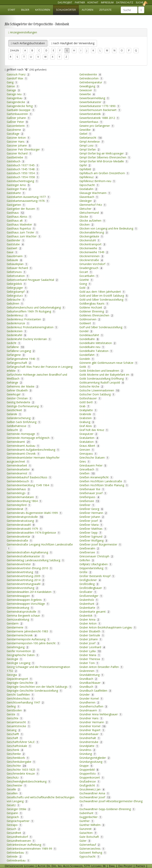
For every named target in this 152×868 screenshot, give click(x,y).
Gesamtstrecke (19, 725)
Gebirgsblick (17, 282)
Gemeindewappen (21, 594)
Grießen (88, 472)
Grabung (87, 421)
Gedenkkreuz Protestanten (26, 318)
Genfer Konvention (21, 650)
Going (86, 282)
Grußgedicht (90, 784)
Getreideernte (91, 73)
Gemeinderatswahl (21, 523)
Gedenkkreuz (18, 314)
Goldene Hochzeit (93, 306)
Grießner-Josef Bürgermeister (101, 543)
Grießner (87, 504)
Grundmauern (91, 709)
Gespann (15, 812)
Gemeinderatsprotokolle (25, 515)
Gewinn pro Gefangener (97, 124)
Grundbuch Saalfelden (96, 689)
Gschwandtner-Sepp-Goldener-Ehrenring (108, 808)
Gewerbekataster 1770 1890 (100, 105)
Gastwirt (15, 247)
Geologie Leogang (21, 662)
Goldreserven (90, 318)
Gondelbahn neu (92, 346)
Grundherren (90, 701)
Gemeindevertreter (21, 563)
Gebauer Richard (20, 267)
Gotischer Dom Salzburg (97, 393)
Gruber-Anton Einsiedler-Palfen (102, 665)
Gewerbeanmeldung (95, 97)
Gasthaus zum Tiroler (23, 231)
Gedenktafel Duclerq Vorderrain (29, 338)
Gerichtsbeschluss (21, 697)
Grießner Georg (92, 507)
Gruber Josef (90, 642)
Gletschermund (92, 211)
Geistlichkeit (17, 409)
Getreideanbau (19, 859)
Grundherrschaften (94, 705)
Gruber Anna (90, 618)
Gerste (13, 713)
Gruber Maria (90, 654)
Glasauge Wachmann (95, 191)
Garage (14, 89)
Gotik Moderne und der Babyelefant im (107, 373)
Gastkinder (16, 239)
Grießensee (90, 500)
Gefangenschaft (19, 361)
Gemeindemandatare (23, 496)
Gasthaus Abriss (19, 215)
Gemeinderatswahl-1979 (25, 527)
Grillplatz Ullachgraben (96, 563)
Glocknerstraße (92, 259)
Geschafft (15, 733)
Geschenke (16, 752)
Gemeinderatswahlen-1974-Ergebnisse (34, 531)
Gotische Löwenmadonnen (100, 389)
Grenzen (87, 448)
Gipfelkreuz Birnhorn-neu (98, 180)
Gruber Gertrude (92, 634)
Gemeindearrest (19, 472)
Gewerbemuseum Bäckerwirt (100, 109)
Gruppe (86, 764)
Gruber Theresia (92, 658)
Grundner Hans (91, 717)
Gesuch (14, 827)
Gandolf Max (17, 77)
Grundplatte (89, 744)
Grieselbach (89, 468)
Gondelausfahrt (92, 334)
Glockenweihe (91, 247)
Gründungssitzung (93, 760)
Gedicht (14, 342)
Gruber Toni (89, 662)
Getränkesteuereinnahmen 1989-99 (32, 847)
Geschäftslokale (19, 744)
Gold (85, 286)
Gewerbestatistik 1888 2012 (100, 116)
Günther (87, 820)
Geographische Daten (23, 654)
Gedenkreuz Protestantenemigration (33, 326)
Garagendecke (18, 101)
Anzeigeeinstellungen (23, 32)
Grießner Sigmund (93, 535)
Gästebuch (16, 160)
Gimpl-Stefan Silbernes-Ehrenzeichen (105, 156)
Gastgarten (16, 203)
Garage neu (17, 93)
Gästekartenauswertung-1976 (28, 199)
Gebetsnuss (17, 270)
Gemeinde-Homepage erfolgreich (31, 436)
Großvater (88, 590)
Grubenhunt (89, 602)
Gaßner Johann (19, 116)
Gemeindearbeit (19, 464)
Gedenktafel (17, 334)
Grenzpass (89, 452)
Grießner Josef (91, 519)
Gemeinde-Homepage (23, 432)
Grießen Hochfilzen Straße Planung (104, 484)
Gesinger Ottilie (19, 808)
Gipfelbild (88, 168)
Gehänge (15, 381)
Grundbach (89, 677)
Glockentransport (93, 243)
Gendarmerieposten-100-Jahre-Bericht (34, 642)
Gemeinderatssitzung (23, 519)
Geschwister (17, 784)
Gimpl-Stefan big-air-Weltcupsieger (104, 152)
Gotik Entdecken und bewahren (102, 369)
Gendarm (15, 622)
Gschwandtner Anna (95, 792)
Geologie (15, 658)
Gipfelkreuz (89, 176)
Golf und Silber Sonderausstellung (103, 326)
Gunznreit (88, 827)
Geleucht (15, 428)
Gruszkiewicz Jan (92, 788)
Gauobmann (17, 255)
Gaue (13, 251)
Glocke (86, 215)
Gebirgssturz (17, 294)
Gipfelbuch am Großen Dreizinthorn (105, 172)
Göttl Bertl (88, 401)
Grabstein (88, 417)
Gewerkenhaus (91, 120)
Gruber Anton (90, 622)
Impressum (107, 2)
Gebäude (15, 259)
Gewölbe (87, 128)
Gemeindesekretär (21, 535)
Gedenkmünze (18, 322)
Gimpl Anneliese (92, 140)
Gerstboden (17, 709)
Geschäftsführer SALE (23, 741)
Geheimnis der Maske (23, 385)
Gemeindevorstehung (23, 586)
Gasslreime (16, 128)
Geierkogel (16, 393)
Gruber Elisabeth (92, 630)
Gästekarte (16, 191)
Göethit (87, 278)
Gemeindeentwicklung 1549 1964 (30, 484)
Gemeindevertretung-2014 (26, 579)
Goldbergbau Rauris (94, 302)
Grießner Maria (91, 523)
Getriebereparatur (93, 81)
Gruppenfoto (90, 772)
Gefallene (16, 346)
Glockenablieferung (94, 231)
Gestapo (15, 823)
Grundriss (88, 748)
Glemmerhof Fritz (93, 203)
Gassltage (16, 132)
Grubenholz (89, 598)
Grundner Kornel (93, 725)
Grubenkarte (90, 606)
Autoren (87, 10)
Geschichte (17, 764)
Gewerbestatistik (93, 112)
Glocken (87, 223)
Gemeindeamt (19, 440)
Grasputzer (89, 432)
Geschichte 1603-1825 (23, 768)
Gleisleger (88, 199)
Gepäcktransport (20, 677)
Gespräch (15, 816)
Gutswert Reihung (93, 851)
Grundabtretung (92, 673)
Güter (85, 839)
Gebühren (15, 302)
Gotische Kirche (92, 385)
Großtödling (89, 583)
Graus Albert (90, 444)
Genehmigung (18, 646)
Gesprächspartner (21, 820)
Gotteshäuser (91, 397)
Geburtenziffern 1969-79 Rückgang (31, 310)
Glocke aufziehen (93, 219)
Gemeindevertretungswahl (26, 583)
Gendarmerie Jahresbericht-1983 (30, 630)
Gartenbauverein (20, 112)
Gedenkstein (17, 330)
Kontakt (93, 2)
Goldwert (88, 322)
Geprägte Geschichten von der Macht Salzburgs (40, 685)
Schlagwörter (66, 10)
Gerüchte (15, 717)
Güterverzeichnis (92, 847)
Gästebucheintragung (23, 180)
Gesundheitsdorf (20, 835)
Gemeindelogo (19, 492)
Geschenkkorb (18, 756)
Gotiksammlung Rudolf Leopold (102, 381)
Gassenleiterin (18, 124)
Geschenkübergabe (21, 760)
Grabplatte (89, 409)
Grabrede (88, 413)
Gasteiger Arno (19, 184)
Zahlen (14, 50)
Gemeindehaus (19, 488)
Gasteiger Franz (19, 188)
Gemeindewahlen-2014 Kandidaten (32, 590)
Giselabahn (89, 188)
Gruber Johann (91, 638)
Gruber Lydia (91, 650)
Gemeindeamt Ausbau (23, 444)
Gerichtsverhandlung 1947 (26, 701)
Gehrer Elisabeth (20, 389)
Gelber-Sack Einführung (24, 421)
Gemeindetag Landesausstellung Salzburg (36, 559)
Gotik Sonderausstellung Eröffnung (104, 377)
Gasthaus (16, 211)
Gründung (88, 752)
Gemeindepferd (19, 504)
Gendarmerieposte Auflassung (29, 638)
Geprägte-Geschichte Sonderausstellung (35, 689)
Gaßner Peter (18, 120)
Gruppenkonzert (92, 776)
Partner (80, 2)
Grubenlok (88, 614)
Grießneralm (90, 547)
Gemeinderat (18, 507)
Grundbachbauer (92, 681)
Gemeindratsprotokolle (24, 610)
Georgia (14, 673)
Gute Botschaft (92, 835)
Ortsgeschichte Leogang (144, 3)
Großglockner (91, 579)
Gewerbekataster (93, 101)
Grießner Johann (92, 515)
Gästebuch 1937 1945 (23, 164)
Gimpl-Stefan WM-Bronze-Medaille (104, 160)
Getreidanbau (18, 851)
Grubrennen (89, 669)
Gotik (85, 365)
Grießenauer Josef (93, 492)
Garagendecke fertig (22, 105)
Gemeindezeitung (20, 606)
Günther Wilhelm (92, 823)
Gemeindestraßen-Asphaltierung (30, 551)
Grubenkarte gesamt (95, 610)
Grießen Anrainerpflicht (96, 476)
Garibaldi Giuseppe (21, 109)
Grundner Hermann (94, 721)
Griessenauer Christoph (97, 555)
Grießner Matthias (93, 527)
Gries (85, 460)
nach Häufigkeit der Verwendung (73, 43)
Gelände (14, 413)
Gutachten (88, 831)
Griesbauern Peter (93, 464)
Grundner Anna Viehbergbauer (101, 713)
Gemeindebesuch (20, 480)
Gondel (86, 330)
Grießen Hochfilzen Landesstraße (103, 480)
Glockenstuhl (90, 239)
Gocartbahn (89, 274)
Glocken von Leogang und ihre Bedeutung (109, 227)
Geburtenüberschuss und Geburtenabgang (36, 306)
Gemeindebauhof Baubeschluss (29, 476)
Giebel (86, 132)
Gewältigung (90, 85)
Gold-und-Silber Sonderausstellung (104, 298)
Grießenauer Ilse (92, 488)
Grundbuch (89, 685)
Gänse (13, 85)
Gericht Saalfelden (21, 693)
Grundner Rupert (92, 729)
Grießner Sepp (91, 531)
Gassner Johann (19, 144)
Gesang (14, 729)
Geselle (14, 788)
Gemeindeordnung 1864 (25, 500)
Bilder (25, 10)
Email (112, 866)
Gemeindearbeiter (21, 468)
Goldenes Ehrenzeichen (97, 314)
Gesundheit (16, 831)
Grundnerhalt (90, 737)
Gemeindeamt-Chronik (24, 452)
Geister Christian (20, 397)
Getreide (15, 855)
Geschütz (15, 776)
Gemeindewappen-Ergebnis (27, 598)
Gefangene (16, 353)
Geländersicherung (21, 417)
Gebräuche (16, 298)
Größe (86, 571)
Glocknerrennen (92, 255)
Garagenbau (17, 97)
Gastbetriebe (17, 156)
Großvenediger (91, 594)
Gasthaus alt (17, 219)
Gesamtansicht (19, 721)
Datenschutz (125, 2)
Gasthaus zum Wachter (24, 235)
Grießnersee (90, 551)
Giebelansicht (91, 136)
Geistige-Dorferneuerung (25, 405)
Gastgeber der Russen (23, 207)
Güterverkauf (90, 843)
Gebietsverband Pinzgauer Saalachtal (33, 278)
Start (11, 10)
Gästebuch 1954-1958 (23, 176)
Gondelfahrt (89, 353)
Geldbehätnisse (19, 425)
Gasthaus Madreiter (22, 223)
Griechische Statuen (95, 456)
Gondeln (87, 357)
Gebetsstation (18, 274)
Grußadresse (90, 780)
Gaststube (16, 243)
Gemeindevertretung (23, 571)
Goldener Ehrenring (94, 310)
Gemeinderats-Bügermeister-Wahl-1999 (35, 511)
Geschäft (15, 737)
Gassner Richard (20, 152)
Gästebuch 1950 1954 (23, 172)
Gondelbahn (90, 338)
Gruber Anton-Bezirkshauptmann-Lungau (108, 626)
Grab (85, 405)
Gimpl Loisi (89, 144)
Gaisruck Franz (19, 73)
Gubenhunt (89, 812)
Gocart (86, 270)
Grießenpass (90, 496)
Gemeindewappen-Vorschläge (28, 602)
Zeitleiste (105, 10)
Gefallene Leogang (21, 349)
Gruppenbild (89, 768)
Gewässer (88, 89)
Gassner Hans (18, 140)
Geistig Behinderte (21, 401)
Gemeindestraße (20, 539)
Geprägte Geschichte (23, 681)
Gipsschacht (90, 184)
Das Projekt (65, 2)
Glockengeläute (92, 235)
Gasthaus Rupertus (21, 227)
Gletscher (88, 207)
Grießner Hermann (94, 511)
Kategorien (43, 10)
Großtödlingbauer (93, 586)
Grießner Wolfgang (94, 539)
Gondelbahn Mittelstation (98, 342)
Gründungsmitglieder (95, 756)
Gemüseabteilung (20, 618)
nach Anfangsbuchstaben (28, 43)
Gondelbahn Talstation (96, 349)
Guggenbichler (91, 816)
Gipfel (85, 164)
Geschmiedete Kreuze (23, 772)
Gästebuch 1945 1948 (23, 168)
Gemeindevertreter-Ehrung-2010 (30, 567)
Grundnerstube (91, 741)
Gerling (14, 705)
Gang (13, 81)
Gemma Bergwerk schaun (26, 614)
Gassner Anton (19, 136)
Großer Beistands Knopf (97, 575)
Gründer (87, 693)
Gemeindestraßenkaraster (26, 555)
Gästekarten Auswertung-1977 (29, 195)
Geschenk (15, 748)
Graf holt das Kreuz (94, 428)
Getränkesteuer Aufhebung (26, 843)
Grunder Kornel (92, 697)
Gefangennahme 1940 (23, 357)
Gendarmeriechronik (22, 634)
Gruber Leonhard (93, 646)
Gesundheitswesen (21, 839)
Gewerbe (88, 93)
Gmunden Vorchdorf (95, 263)
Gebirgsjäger (17, 286)
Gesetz (14, 804)
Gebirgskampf (18, 290)
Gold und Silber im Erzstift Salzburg (104, 294)
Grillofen (87, 559)
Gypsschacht (90, 855)
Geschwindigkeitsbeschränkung (29, 780)
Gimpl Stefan (90, 148)
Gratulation (89, 440)
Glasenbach (89, 195)
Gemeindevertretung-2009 (26, 575)
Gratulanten (89, 436)
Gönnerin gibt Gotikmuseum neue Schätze (109, 361)
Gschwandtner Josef (95, 796)
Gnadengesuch (91, 267)
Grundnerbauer (91, 733)
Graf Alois (88, 425)
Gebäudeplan (18, 263)
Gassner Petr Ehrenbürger (26, 148)
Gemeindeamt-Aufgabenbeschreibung (33, 448)
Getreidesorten (91, 77)
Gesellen (15, 792)
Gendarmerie (18, 626)
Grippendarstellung (94, 567)
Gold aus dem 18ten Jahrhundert (103, 290)
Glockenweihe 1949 (94, 251)
